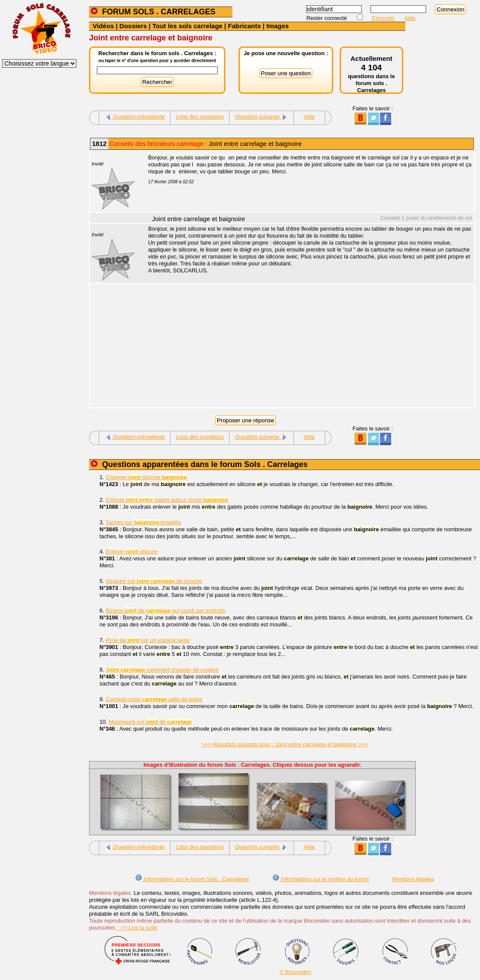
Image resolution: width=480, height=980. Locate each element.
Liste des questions (200, 117)
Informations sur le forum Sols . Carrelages (192, 879)
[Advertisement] (306, 347)
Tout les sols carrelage (187, 26)
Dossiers (133, 26)
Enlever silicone (132, 551)
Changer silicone (146, 477)
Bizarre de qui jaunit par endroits (165, 611)
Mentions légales (413, 879)
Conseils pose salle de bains (154, 699)
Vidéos (103, 26)
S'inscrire (384, 18)
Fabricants (245, 26)
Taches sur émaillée (143, 522)
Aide (410, 18)
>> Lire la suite (137, 928)
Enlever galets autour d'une (167, 500)
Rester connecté (327, 18)
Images (278, 26)
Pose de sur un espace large (147, 640)
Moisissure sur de (150, 722)
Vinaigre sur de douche (154, 581)
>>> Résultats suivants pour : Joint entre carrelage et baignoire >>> (285, 744)
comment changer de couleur (162, 670)
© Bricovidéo (296, 972)
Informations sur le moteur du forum (321, 879)
